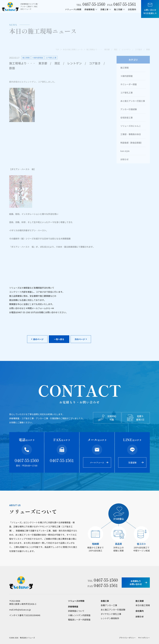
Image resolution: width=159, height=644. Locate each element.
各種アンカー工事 (109, 605)
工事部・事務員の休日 (131, 134)
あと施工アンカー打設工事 (133, 101)
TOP (57, 49)
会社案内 (132, 9)
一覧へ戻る (59, 339)
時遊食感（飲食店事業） (132, 143)
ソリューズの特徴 (73, 9)
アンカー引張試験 (129, 109)
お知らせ (124, 159)
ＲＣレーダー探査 (129, 84)
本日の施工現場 (143, 605)
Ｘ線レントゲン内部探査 (79, 615)
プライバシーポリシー (127, 638)
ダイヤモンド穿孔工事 (111, 614)
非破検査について (76, 611)
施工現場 (124, 68)
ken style (125, 151)
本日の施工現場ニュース (73, 49)
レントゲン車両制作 (110, 618)
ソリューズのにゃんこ (131, 126)
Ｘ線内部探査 (127, 76)
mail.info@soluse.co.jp (20, 610)
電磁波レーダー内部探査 (79, 620)
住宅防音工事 (127, 118)
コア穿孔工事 (127, 93)
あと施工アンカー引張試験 (113, 610)
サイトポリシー (144, 638)
